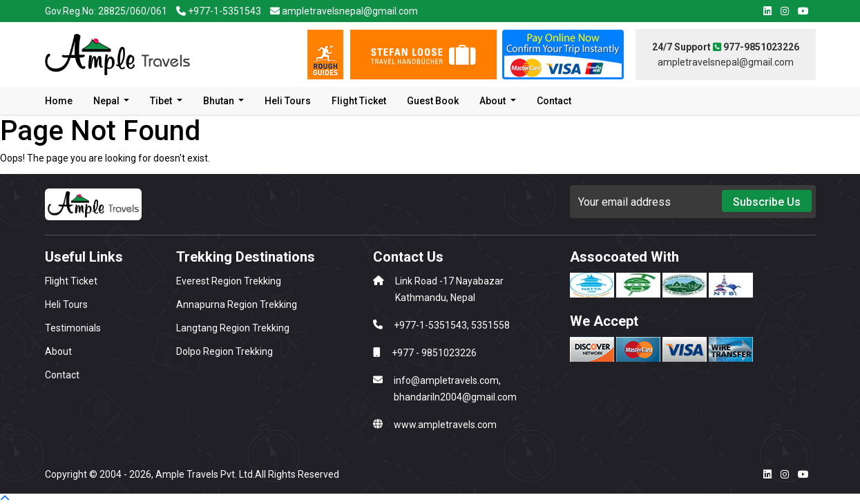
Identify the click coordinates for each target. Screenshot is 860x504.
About (58, 351)
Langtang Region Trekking (233, 328)
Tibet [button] (162, 101)
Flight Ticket (359, 101)
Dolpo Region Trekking (224, 351)
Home (59, 101)
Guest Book (433, 101)
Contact (554, 101)
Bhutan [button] (220, 101)
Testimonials (73, 328)
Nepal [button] (107, 101)
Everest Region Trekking (229, 281)
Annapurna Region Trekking (237, 304)
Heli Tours (288, 101)
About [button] (494, 101)
